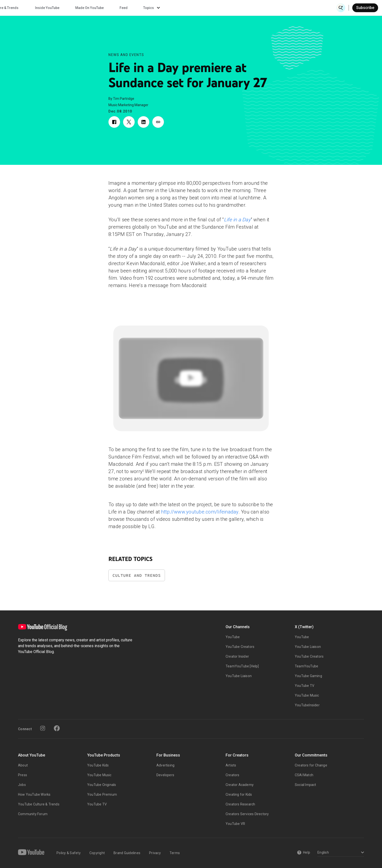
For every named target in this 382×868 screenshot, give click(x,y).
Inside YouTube (214, 8)
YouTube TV (305, 686)
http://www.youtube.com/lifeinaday (200, 512)
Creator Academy (240, 785)
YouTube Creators (240, 647)
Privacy (155, 853)
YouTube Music (307, 695)
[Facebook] (57, 728)
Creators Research (240, 804)
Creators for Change (311, 765)
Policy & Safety (69, 853)
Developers (165, 775)
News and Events (126, 55)
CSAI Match (304, 775)
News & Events (73, 8)
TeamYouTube (306, 666)
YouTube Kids (98, 765)
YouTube (233, 637)
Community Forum (33, 814)
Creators (233, 775)
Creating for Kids (239, 794)
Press (23, 775)
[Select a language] (340, 853)
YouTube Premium (102, 794)
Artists (231, 765)
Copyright (97, 853)
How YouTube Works (34, 794)
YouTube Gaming (308, 676)
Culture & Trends (172, 8)
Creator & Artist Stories (124, 8)
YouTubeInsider (307, 705)
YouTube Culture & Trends (39, 804)
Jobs (22, 785)
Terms (175, 853)
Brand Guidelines (127, 853)
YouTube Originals (102, 785)
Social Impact (306, 785)
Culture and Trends (137, 575)
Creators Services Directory (247, 814)
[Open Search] (341, 8)
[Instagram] (43, 728)
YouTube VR (235, 824)
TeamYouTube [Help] (242, 666)
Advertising (165, 765)
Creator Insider (237, 656)
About (23, 765)
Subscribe (365, 8)
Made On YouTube (257, 8)
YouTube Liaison (239, 676)
